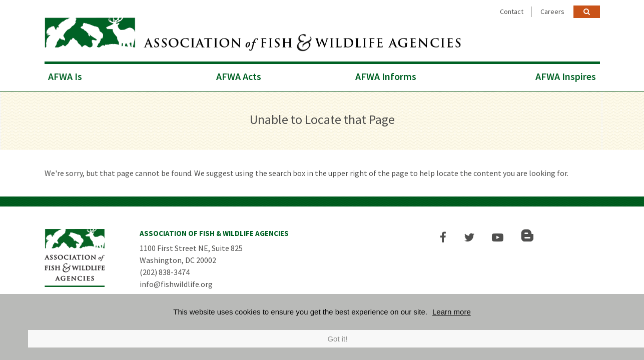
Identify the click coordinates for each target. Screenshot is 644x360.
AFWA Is (65, 76)
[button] (443, 237)
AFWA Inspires (566, 76)
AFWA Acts (239, 76)
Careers (552, 11)
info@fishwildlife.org (176, 284)
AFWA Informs (386, 76)
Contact (512, 11)
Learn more (452, 312)
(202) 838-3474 (165, 272)
